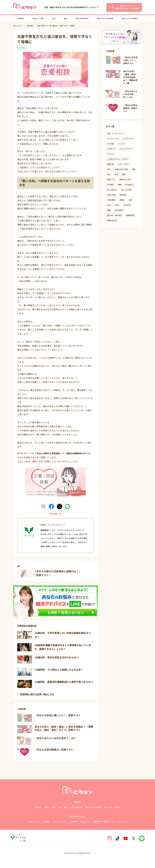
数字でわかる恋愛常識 (105, 18)
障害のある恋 (112, 220)
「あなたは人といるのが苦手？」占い (55, 738)
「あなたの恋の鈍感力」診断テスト (54, 749)
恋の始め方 (130, 185)
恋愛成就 (123, 195)
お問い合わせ (85, 822)
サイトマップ (123, 822)
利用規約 (46, 822)
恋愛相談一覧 (55, 514)
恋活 (54, 18)
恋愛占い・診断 (38, 18)
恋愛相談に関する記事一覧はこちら (37, 694)
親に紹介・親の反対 (114, 215)
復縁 (120, 185)
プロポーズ (111, 149)
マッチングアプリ (126, 149)
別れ (109, 169)
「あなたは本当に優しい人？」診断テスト (58, 715)
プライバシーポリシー (60, 822)
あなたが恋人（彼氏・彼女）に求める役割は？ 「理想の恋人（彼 (130, 77)
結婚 (109, 210)
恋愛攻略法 (111, 200)
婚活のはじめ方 (125, 179)
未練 (130, 200)
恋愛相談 (20, 18)
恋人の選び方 (112, 190)
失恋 (116, 174)
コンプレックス (113, 139)
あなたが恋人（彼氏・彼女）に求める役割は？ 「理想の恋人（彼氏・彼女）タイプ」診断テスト (64, 728)
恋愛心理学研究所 (82, 18)
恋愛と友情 (111, 195)
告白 (109, 174)
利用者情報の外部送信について (104, 822)
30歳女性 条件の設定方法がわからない (57, 657)
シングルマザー (128, 139)
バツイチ (121, 144)
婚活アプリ (111, 179)
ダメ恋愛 (110, 144)
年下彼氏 (110, 185)
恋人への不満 (126, 190)
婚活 (65, 18)
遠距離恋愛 (130, 215)
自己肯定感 (119, 210)
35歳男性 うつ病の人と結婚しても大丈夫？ (59, 670)
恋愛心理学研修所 (76, 807)
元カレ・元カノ (124, 164)
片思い (117, 205)
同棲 (134, 169)
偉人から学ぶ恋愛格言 (130, 18)
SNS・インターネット (115, 133)
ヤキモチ (110, 154)
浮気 (109, 205)
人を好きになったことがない (118, 159)
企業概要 (74, 822)
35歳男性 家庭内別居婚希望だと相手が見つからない (64, 682)
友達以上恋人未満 (121, 169)
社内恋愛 (127, 205)
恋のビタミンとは (34, 822)
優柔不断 (110, 164)
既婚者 (122, 200)
